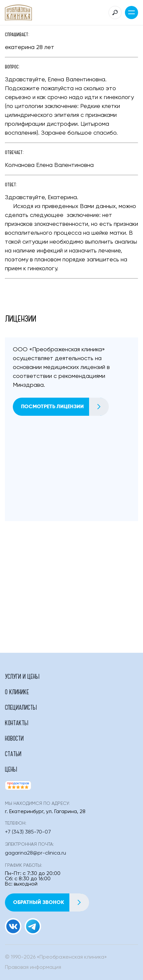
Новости (14, 738)
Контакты (17, 723)
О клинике (17, 692)
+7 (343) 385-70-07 (28, 832)
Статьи (13, 754)
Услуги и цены (22, 676)
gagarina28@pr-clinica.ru (36, 853)
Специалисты (21, 707)
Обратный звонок (51, 902)
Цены (11, 769)
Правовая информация (33, 967)
